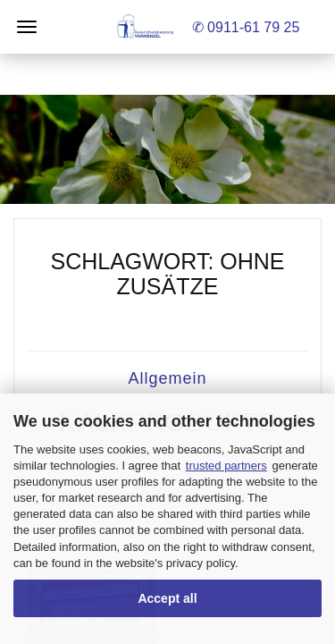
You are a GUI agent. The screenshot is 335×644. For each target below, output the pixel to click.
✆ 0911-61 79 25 (246, 27)
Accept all (167, 598)
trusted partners (226, 466)
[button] (167, 149)
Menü (27, 27)
